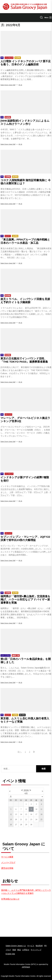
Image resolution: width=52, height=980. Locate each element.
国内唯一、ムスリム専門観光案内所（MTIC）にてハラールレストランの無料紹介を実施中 (26, 892)
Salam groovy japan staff (8, 144)
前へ (20, 752)
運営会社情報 (7, 868)
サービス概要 (7, 857)
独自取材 (39, 946)
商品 (19, 950)
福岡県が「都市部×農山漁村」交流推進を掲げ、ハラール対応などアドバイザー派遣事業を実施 (25, 599)
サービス (31, 946)
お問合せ (26, 950)
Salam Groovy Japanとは (16, 946)
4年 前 (20, 85)
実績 (14, 950)
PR (45, 946)
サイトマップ (36, 950)
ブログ (8, 950)
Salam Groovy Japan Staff (8, 85)
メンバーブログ (8, 863)
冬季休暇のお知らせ (10, 899)
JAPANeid (26, 967)
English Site (10, 954)
